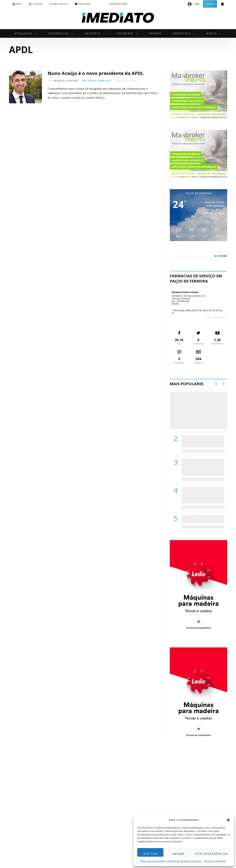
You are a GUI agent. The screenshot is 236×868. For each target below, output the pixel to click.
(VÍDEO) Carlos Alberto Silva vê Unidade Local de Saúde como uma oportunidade (203, 414)
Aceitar (150, 854)
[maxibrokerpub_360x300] (198, 94)
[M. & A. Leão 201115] (198, 588)
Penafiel (104, 81)
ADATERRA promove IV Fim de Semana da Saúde (202, 519)
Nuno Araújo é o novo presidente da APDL (96, 73)
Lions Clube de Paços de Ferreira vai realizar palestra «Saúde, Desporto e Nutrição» (202, 467)
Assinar (210, 4)
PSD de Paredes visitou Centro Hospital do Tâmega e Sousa (199, 441)
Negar (178, 854)
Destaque (89, 81)
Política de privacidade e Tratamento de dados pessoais (171, 861)
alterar (221, 256)
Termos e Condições (215, 861)
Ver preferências (212, 854)
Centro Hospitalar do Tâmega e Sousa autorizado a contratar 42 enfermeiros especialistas (202, 495)
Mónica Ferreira (66, 81)
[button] (228, 820)
